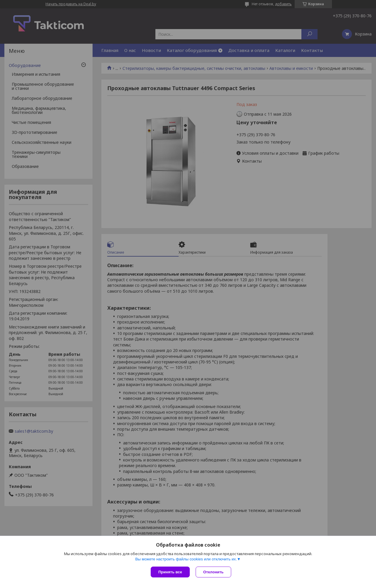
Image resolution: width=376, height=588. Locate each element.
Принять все (170, 572)
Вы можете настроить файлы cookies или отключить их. (186, 559)
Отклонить (213, 572)
